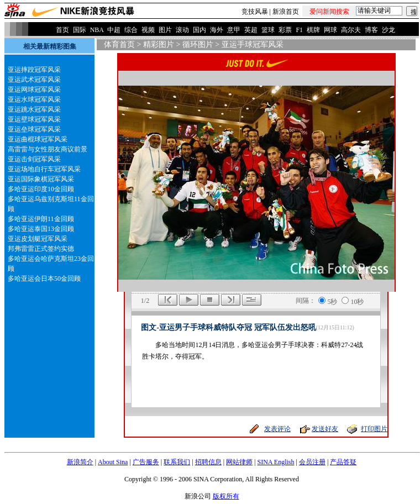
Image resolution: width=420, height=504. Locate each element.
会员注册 (312, 462)
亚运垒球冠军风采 (34, 129)
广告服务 (146, 462)
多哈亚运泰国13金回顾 (41, 229)
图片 (165, 30)
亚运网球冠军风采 (34, 90)
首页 (62, 30)
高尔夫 (351, 30)
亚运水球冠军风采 (34, 99)
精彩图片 (159, 44)
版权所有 (226, 496)
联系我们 (177, 462)
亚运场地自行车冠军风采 (44, 169)
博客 (371, 30)
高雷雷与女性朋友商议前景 (48, 149)
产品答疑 (343, 462)
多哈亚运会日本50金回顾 (44, 279)
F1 (299, 30)
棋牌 (313, 30)
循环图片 (198, 44)
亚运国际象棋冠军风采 (41, 179)
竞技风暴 (255, 12)
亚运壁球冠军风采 (34, 119)
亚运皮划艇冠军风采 (38, 239)
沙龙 (389, 30)
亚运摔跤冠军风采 (34, 70)
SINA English (275, 462)
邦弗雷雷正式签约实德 (41, 249)
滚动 (182, 30)
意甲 (234, 30)
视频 (148, 30)
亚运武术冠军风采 (34, 80)
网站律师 (239, 462)
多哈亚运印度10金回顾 (41, 189)
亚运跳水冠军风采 (34, 109)
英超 (251, 30)
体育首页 (119, 44)
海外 (217, 30)
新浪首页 (286, 12)
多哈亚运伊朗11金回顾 (41, 219)
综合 (131, 30)
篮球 (268, 30)
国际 (80, 30)
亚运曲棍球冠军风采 (38, 139)
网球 (330, 30)
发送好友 (325, 429)
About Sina (113, 462)
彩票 (285, 30)
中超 (114, 30)
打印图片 (374, 429)
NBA (97, 30)
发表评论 (277, 429)
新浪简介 (80, 462)
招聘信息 (208, 462)
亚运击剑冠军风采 (34, 159)
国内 (200, 30)
